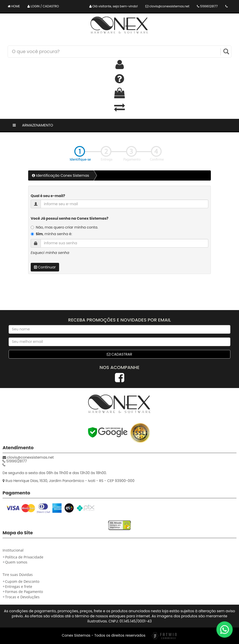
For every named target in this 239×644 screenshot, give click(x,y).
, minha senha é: (54, 234)
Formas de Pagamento (24, 592)
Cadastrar (119, 354)
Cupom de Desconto (22, 581)
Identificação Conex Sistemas (61, 175)
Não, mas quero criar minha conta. (67, 227)
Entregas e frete (19, 586)
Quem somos (16, 562)
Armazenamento (38, 125)
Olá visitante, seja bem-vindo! (114, 6)
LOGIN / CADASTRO (43, 6)
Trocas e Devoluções (22, 597)
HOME (14, 6)
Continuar (45, 267)
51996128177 (207, 6)
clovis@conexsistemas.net (167, 6)
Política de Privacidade (24, 557)
